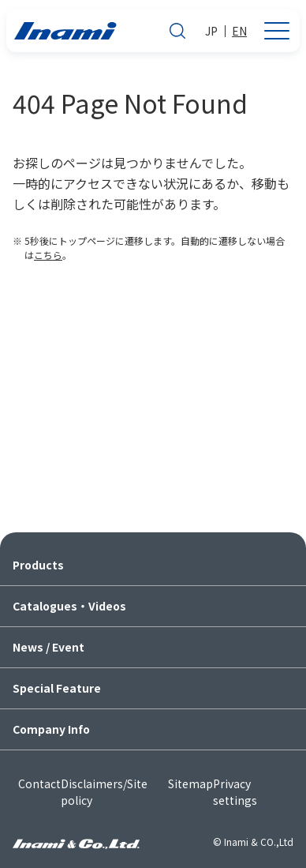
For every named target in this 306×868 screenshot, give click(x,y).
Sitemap (190, 783)
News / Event (49, 647)
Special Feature (57, 688)
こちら (48, 255)
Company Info (51, 729)
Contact (39, 783)
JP (211, 31)
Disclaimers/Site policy (104, 792)
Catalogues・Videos (69, 606)
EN (239, 31)
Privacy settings (235, 792)
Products (38, 565)
